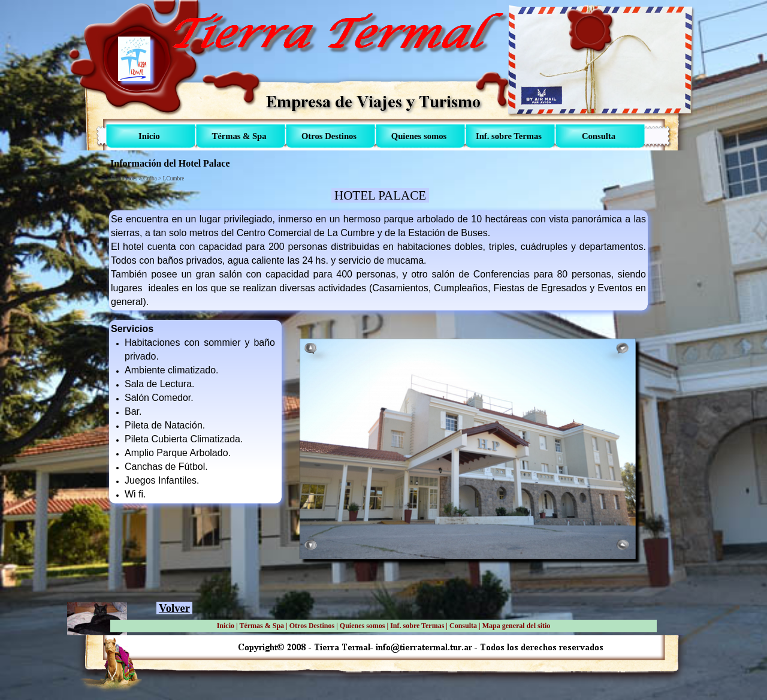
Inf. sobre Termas (417, 626)
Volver (174, 608)
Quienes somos (363, 626)
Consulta (463, 626)
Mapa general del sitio (517, 626)
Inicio (226, 626)
